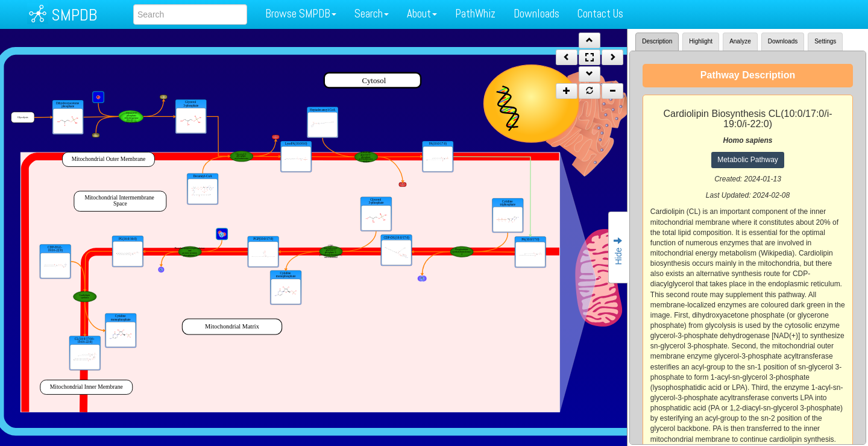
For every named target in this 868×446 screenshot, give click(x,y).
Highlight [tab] (701, 41)
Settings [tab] (825, 41)
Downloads (536, 14)
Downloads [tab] (783, 41)
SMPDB (74, 15)
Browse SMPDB (301, 14)
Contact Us (600, 14)
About (422, 14)
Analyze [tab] (740, 41)
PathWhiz (475, 14)
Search (372, 14)
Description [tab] (657, 41)
